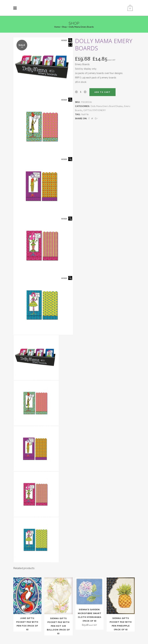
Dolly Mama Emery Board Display (107, 106)
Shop (64, 27)
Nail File (85, 114)
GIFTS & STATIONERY (95, 110)
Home (57, 27)
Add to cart (102, 92)
